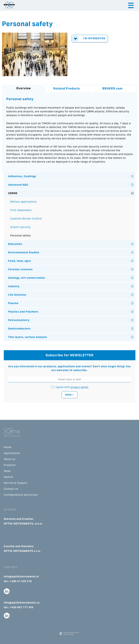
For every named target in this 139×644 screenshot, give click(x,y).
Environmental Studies (24, 252)
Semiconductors (19, 329)
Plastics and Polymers (23, 312)
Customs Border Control (26, 219)
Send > (69, 395)
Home (8, 447)
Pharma (13, 303)
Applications (12, 453)
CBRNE (13, 193)
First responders (21, 210)
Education (15, 244)
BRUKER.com (112, 88)
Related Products (67, 88)
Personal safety (21, 235)
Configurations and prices (21, 495)
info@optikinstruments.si (21, 576)
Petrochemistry (19, 320)
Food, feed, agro (20, 261)
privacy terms (79, 387)
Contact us (11, 489)
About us (10, 459)
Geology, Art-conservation (27, 278)
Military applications (24, 202)
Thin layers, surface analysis (28, 337)
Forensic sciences (20, 269)
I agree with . (72, 387)
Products (10, 465)
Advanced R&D (18, 185)
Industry (14, 286)
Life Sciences (17, 295)
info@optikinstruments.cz (22, 603)
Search (8, 477)
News (7, 471)
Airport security (20, 227)
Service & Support (16, 483)
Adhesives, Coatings (22, 176)
